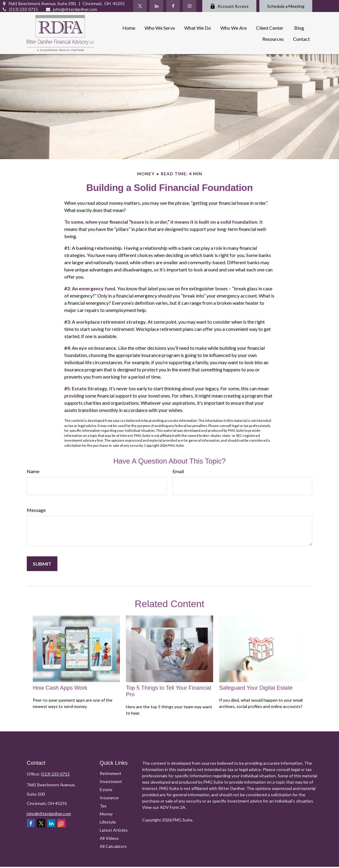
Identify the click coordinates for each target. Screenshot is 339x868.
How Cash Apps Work (60, 688)
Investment (111, 781)
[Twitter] (140, 6)
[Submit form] (42, 564)
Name (33, 471)
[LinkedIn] (156, 6)
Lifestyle (108, 822)
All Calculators (113, 846)
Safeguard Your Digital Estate (256, 688)
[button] (129, 27)
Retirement (111, 773)
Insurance (109, 798)
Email (178, 471)
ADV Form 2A (173, 807)
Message (36, 510)
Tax (103, 806)
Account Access (229, 6)
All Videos (109, 838)
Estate (106, 789)
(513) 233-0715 (20, 9)
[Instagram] (189, 6)
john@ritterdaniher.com (71, 9)
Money (106, 814)
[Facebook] (173, 6)
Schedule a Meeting (286, 6)
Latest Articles (114, 830)
